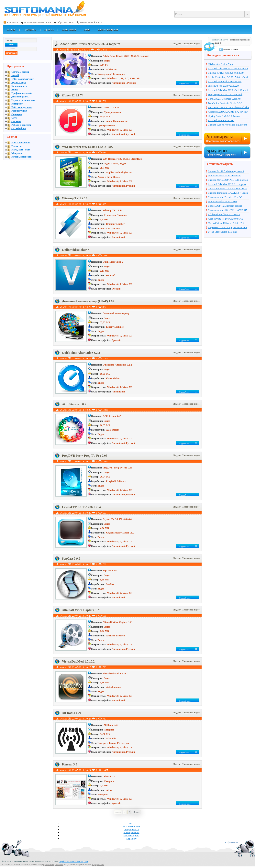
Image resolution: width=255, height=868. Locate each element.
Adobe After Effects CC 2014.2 (224, 214)
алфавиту (131, 839)
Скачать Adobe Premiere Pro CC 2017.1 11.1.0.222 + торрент (225, 197)
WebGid (63, 101)
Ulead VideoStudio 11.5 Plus (223, 232)
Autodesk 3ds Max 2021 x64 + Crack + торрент (228, 69)
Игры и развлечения (23, 100)
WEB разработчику (23, 79)
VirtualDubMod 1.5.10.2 (78, 661)
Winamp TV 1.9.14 (75, 198)
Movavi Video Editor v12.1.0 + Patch (227, 223)
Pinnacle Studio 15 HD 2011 (222, 201)
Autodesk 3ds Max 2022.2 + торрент (227, 184)
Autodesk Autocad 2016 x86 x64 (225, 81)
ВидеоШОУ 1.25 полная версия (225, 206)
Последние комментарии (37, 22)
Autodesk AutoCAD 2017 (221, 120)
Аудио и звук (19, 82)
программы (48, 864)
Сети (14, 118)
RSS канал (12, 22)
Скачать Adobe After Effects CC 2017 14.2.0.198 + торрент (228, 210)
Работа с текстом (21, 125)
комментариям (131, 835)
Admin (63, 50)
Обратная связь (65, 22)
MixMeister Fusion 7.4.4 (221, 64)
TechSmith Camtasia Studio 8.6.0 (225, 103)
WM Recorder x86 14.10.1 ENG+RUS (87, 147)
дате (131, 823)
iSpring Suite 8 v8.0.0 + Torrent (224, 116)
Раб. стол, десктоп (22, 107)
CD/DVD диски (20, 72)
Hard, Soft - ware (21, 150)
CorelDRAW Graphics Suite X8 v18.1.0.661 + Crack (224, 99)
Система (16, 121)
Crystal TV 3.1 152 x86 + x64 (81, 507)
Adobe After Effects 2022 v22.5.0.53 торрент (90, 44)
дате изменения (131, 826)
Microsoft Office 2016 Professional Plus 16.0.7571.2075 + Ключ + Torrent (228, 108)
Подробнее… (185, 83)
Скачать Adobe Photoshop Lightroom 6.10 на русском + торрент (227, 125)
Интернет (17, 104)
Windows (59, 864)
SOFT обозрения (21, 143)
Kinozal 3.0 (69, 764)
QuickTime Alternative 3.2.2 (81, 353)
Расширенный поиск (91, 22)
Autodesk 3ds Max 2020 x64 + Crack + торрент (228, 90)
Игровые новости (21, 157)
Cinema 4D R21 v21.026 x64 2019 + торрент (227, 73)
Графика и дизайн (22, 93)
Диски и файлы (20, 97)
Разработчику (19, 111)
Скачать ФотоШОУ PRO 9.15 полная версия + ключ (228, 180)
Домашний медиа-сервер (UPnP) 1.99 (88, 301)
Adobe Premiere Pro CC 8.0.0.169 (225, 219)
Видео (177, 44)
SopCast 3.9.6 (71, 559)
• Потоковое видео (190, 44)
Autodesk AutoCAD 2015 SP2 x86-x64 (228, 112)
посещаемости (132, 832)
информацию (98, 864)
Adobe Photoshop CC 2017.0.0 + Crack (228, 77)
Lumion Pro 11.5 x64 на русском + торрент (226, 171)
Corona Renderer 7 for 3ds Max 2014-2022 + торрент (227, 189)
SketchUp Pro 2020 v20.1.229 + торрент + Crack (224, 86)
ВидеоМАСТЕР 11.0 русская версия (227, 227)
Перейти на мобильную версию (73, 861)
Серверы (17, 114)
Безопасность (19, 86)
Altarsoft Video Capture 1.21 (81, 610)
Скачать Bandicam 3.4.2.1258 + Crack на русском (228, 193)
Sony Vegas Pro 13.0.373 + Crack (225, 94)
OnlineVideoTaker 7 (75, 250)
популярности (131, 829)
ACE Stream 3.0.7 (74, 404)
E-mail (15, 75)
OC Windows (19, 128)
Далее (136, 812)
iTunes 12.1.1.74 (73, 95)
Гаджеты (17, 146)
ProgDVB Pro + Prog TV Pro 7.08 (85, 456)
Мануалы (17, 153)
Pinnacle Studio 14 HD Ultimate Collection (224, 176)
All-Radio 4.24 (72, 713)
